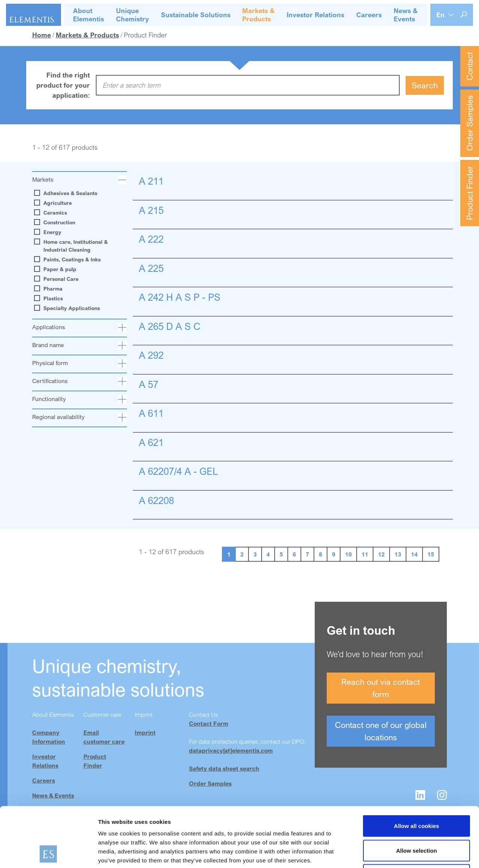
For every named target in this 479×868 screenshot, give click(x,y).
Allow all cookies (417, 770)
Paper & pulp (56, 269)
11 (365, 554)
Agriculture (54, 203)
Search (425, 85)
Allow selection (416, 794)
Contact (469, 66)
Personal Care (57, 279)
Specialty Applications (68, 308)
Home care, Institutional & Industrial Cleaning (72, 246)
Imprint (145, 732)
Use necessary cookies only (417, 819)
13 (398, 554)
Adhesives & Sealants (67, 193)
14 (414, 554)
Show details (393, 853)
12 (381, 554)
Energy (49, 232)
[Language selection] (445, 15)
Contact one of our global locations (381, 731)
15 (431, 554)
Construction (56, 222)
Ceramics (51, 213)
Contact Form (209, 723)
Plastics (49, 298)
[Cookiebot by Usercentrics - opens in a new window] (48, 853)
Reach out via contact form (381, 688)
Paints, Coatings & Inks (68, 260)
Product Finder (469, 193)
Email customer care (104, 737)
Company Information (49, 737)
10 (348, 554)
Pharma (49, 289)
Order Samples (469, 123)
